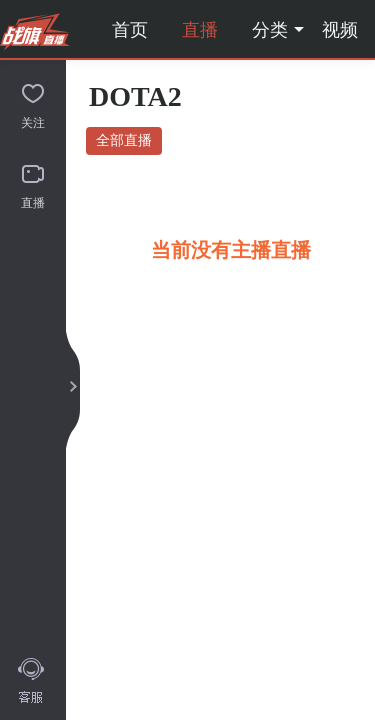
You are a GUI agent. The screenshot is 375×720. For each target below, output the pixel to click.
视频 (340, 30)
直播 (200, 30)
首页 (130, 30)
